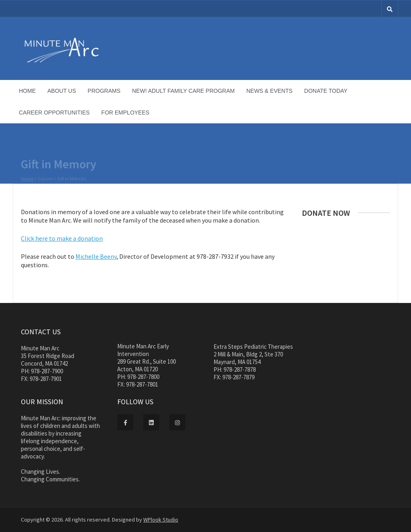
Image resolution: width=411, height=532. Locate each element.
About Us (62, 91)
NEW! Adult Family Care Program (183, 91)
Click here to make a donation (62, 238)
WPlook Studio (161, 520)
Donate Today (326, 91)
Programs (104, 91)
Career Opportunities (54, 113)
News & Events (270, 91)
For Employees (125, 113)
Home (27, 91)
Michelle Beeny (96, 256)
